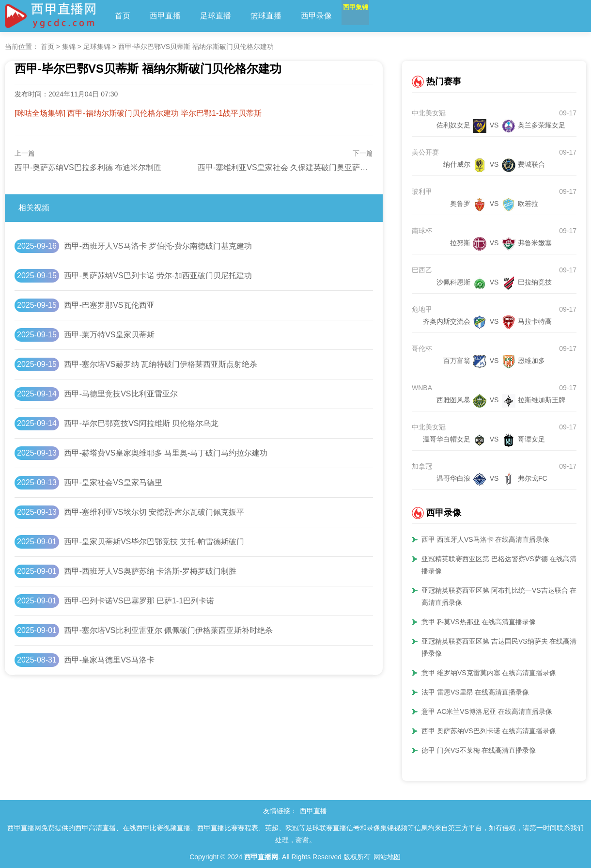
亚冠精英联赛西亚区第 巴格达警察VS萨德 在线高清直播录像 (502, 565)
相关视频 (34, 208)
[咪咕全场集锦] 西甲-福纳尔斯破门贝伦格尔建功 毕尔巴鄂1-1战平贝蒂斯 (138, 113)
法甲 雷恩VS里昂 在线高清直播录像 (475, 692)
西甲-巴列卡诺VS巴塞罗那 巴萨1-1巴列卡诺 (139, 601)
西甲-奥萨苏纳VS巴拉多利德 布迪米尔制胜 (88, 167)
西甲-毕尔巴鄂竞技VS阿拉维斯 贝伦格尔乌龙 (141, 423)
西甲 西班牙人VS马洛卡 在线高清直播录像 (485, 539)
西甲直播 (165, 16)
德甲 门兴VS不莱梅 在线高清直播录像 (479, 750)
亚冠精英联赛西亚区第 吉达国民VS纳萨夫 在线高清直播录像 (502, 647)
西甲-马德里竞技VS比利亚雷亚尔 (121, 394)
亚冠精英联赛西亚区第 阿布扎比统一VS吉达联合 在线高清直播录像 (502, 596)
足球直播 (216, 16)
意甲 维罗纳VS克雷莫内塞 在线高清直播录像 (489, 673)
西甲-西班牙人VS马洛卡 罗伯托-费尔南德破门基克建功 (158, 246)
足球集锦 (97, 47)
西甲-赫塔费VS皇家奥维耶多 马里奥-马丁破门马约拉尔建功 (166, 453)
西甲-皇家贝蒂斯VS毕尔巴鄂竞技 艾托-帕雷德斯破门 (154, 542)
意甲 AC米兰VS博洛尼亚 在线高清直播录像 (487, 711)
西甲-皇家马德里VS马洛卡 (109, 660)
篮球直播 (266, 16)
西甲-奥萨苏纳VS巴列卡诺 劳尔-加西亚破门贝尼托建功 (158, 276)
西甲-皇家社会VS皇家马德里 (113, 482)
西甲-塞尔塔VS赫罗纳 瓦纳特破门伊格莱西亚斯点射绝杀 (161, 364)
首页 (123, 16)
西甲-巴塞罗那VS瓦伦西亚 (109, 305)
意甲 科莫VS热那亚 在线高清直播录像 (479, 622)
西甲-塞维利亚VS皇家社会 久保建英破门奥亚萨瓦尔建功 (294, 167)
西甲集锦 (367, 16)
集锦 (69, 47)
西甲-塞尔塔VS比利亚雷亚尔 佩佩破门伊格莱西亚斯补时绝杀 (168, 630)
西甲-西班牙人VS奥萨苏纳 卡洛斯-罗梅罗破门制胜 (150, 571)
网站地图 (387, 857)
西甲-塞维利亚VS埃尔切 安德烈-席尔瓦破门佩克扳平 (154, 512)
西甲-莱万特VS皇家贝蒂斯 (109, 335)
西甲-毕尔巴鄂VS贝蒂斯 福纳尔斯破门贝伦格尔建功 (196, 47)
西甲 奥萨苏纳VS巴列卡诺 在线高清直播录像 (489, 731)
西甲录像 (316, 16)
